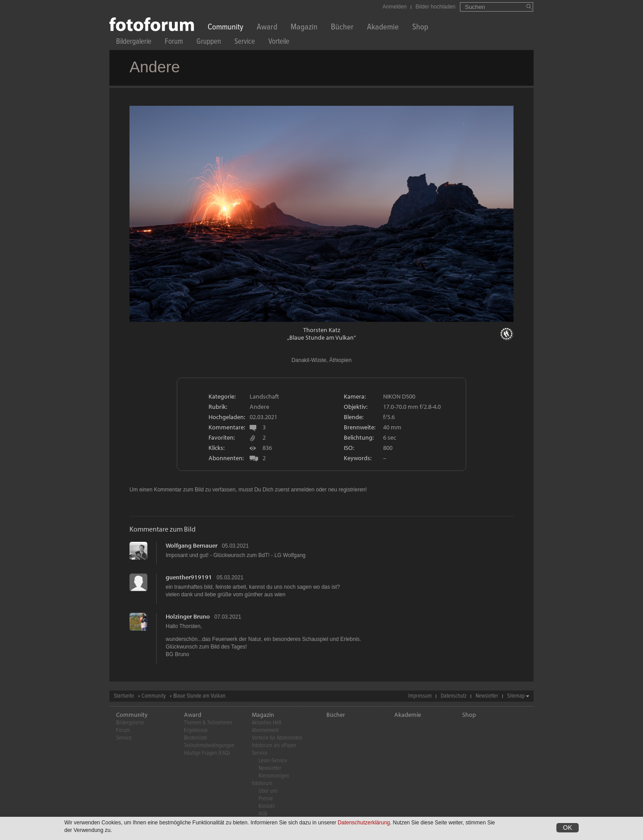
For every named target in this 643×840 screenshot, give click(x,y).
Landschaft (264, 396)
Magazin (304, 28)
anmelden (303, 490)
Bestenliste (196, 738)
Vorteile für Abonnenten (277, 738)
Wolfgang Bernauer (192, 545)
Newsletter (487, 696)
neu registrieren (347, 490)
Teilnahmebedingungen (209, 746)
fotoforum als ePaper (274, 746)
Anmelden (395, 7)
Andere (259, 407)
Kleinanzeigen (274, 776)
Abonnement (265, 730)
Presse (266, 799)
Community (225, 28)
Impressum (420, 696)
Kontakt (267, 806)
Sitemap (516, 696)
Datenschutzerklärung (364, 823)
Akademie (383, 28)
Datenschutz (454, 696)
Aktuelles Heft (267, 723)
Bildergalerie (134, 43)
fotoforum (262, 784)
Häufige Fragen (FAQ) (207, 753)
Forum (174, 43)
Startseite (124, 696)
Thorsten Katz (322, 330)
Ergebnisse (196, 730)
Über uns (268, 791)
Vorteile (279, 43)
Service (245, 43)
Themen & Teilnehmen (208, 723)
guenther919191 (189, 577)
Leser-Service (273, 761)
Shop (420, 28)
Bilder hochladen (436, 7)
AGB (263, 814)
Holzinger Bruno (188, 616)
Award (267, 28)
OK (568, 828)
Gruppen (209, 43)
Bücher (342, 28)
